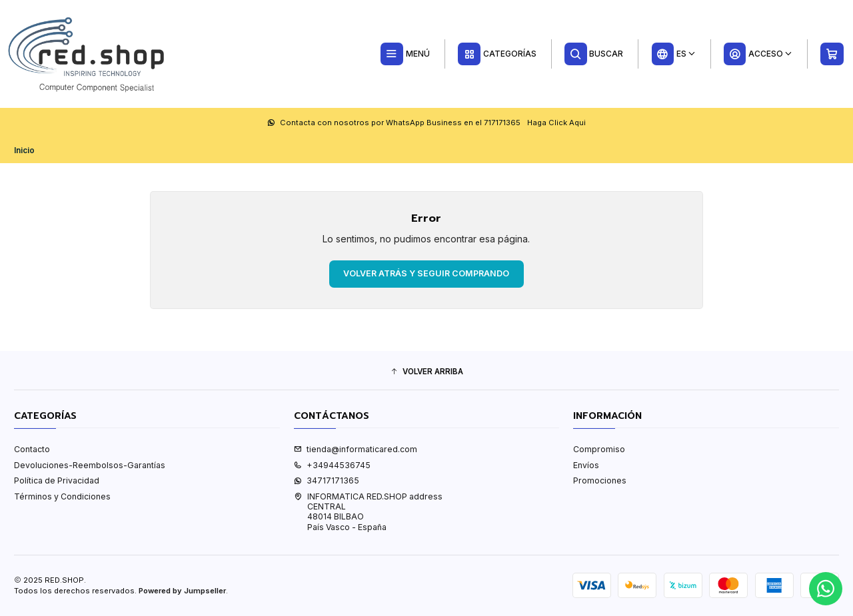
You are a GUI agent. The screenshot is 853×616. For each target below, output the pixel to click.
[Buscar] (594, 54)
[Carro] (832, 54)
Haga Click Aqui (556, 123)
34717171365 (327, 480)
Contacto (32, 449)
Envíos (586, 465)
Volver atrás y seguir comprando (426, 273)
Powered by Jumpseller (182, 591)
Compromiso (599, 449)
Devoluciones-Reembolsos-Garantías (90, 465)
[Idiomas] (673, 54)
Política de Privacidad (57, 480)
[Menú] (405, 54)
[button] (426, 372)
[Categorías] (497, 54)
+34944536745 (332, 465)
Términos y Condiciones (62, 496)
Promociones (600, 480)
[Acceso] (758, 54)
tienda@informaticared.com (356, 449)
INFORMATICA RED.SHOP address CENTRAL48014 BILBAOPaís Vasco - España (368, 512)
